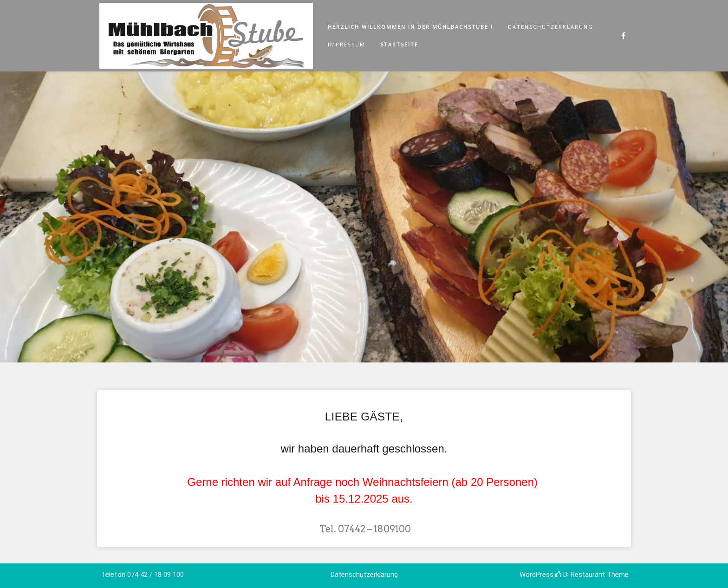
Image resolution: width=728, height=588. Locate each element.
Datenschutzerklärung (551, 27)
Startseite (399, 44)
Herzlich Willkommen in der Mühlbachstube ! (410, 27)
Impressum (347, 44)
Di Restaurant (580, 575)
